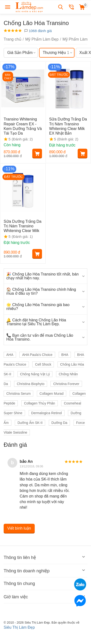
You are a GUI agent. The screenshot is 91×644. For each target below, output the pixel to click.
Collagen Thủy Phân (40, 403)
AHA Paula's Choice (37, 355)
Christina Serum (18, 394)
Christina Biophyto (31, 384)
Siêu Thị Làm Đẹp (19, 627)
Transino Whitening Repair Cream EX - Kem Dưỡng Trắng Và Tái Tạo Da (23, 126)
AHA (10, 355)
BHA (65, 355)
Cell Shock (43, 364)
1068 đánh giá (38, 31)
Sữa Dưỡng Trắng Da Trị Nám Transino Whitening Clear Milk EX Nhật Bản (68, 126)
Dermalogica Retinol (47, 413)
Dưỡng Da (59, 423)
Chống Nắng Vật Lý (35, 374)
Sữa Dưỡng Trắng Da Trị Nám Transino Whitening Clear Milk (23, 226)
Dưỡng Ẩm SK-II (30, 423)
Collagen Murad (52, 394)
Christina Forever (66, 384)
